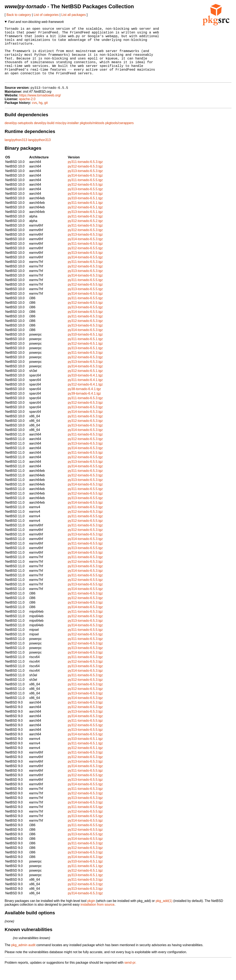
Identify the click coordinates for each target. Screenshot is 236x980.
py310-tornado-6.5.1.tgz (85, 210)
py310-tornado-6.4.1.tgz (85, 387)
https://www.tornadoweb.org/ (40, 107)
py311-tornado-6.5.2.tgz (85, 228)
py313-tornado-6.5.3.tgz (85, 183)
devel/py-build (44, 135)
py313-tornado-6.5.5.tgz (85, 201)
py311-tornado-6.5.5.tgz (85, 192)
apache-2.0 (27, 111)
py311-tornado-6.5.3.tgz (85, 174)
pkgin (91, 913)
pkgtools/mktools (92, 135)
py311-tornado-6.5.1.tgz (85, 215)
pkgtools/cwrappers (120, 135)
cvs (34, 115)
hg (41, 115)
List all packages (74, 15)
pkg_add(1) (164, 913)
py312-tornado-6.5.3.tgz (85, 179)
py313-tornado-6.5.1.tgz (85, 224)
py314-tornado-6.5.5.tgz (85, 206)
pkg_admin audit (23, 957)
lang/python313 (16, 152)
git (46, 115)
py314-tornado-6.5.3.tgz (85, 188)
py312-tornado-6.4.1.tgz (85, 397)
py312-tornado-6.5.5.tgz (85, 197)
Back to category (19, 15)
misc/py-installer (67, 135)
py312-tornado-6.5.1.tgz (85, 219)
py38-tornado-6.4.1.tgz (84, 401)
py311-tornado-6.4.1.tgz (85, 392)
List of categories (46, 15)
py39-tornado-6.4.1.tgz (84, 406)
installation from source (98, 917)
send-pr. (130, 975)
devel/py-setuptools (19, 135)
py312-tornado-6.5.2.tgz (85, 233)
